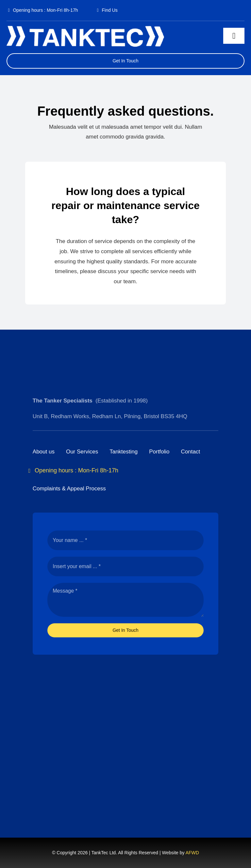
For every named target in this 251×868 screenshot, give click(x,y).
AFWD (192, 853)
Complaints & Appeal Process (69, 489)
